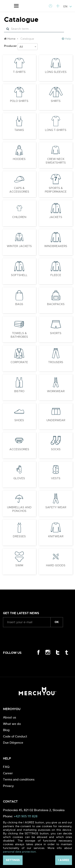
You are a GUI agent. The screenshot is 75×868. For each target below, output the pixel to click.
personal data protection (19, 852)
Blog (6, 730)
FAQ (6, 767)
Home (10, 39)
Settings (13, 860)
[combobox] (28, 47)
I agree (64, 860)
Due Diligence (13, 743)
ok (57, 622)
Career (8, 773)
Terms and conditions (19, 779)
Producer (10, 46)
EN (68, 6)
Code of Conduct (15, 736)
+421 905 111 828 (26, 816)
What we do (12, 724)
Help (66, 39)
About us (9, 717)
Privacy (8, 786)
